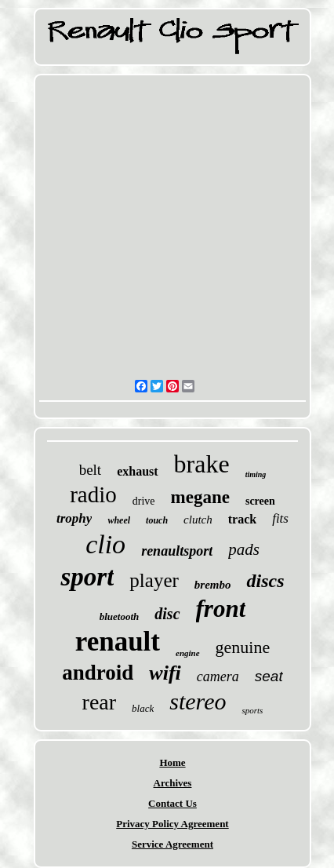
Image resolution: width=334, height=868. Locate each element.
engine (188, 653)
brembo (213, 585)
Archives (173, 783)
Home (172, 762)
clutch (198, 520)
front (221, 609)
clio (105, 544)
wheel (119, 520)
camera (218, 677)
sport (87, 577)
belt (91, 470)
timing (256, 474)
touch (157, 520)
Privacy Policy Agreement (172, 824)
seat (269, 676)
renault (118, 642)
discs (265, 581)
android (98, 673)
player (154, 580)
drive (144, 501)
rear (100, 702)
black (143, 708)
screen (260, 501)
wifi (165, 673)
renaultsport (177, 551)
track (242, 519)
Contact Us (172, 803)
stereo (198, 701)
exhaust (137, 471)
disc (167, 614)
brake (202, 464)
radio (93, 494)
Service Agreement (172, 844)
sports (252, 710)
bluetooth (120, 616)
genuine (243, 647)
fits (280, 518)
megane (200, 497)
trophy (74, 518)
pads (244, 549)
